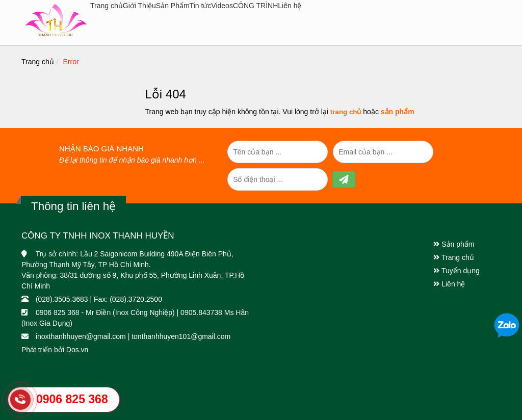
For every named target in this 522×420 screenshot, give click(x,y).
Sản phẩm (454, 244)
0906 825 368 (72, 399)
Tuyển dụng (456, 271)
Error (71, 62)
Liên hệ (290, 6)
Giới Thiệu (139, 6)
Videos (222, 6)
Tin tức (201, 6)
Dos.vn (77, 350)
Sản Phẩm (173, 6)
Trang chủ (107, 6)
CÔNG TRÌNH (255, 6)
